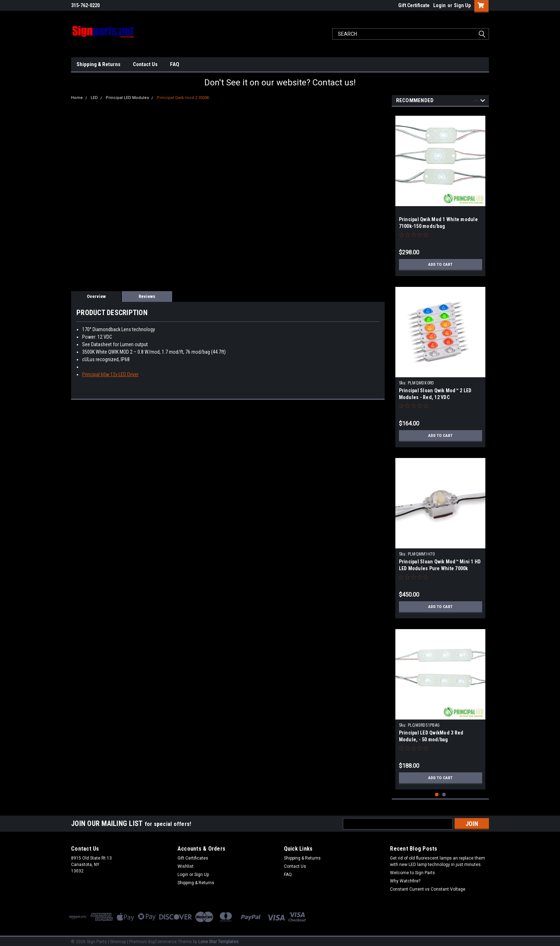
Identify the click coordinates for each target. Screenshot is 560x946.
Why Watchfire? (405, 878)
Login (439, 5)
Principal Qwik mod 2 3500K (183, 98)
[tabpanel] (441, 193)
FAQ (175, 64)
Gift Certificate (414, 5)
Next (483, 102)
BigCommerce (162, 939)
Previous (476, 102)
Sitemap (118, 939)
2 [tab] (444, 792)
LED (94, 98)
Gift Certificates (193, 855)
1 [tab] (437, 792)
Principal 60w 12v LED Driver (110, 374)
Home (77, 98)
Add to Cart (441, 264)
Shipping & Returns (98, 64)
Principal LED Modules (127, 98)
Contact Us (145, 64)
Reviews (147, 296)
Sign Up (462, 5)
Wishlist (186, 863)
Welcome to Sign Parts (412, 870)
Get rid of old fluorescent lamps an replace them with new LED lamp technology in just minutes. (437, 858)
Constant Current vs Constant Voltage (428, 886)
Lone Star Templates (218, 939)
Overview (96, 296)
